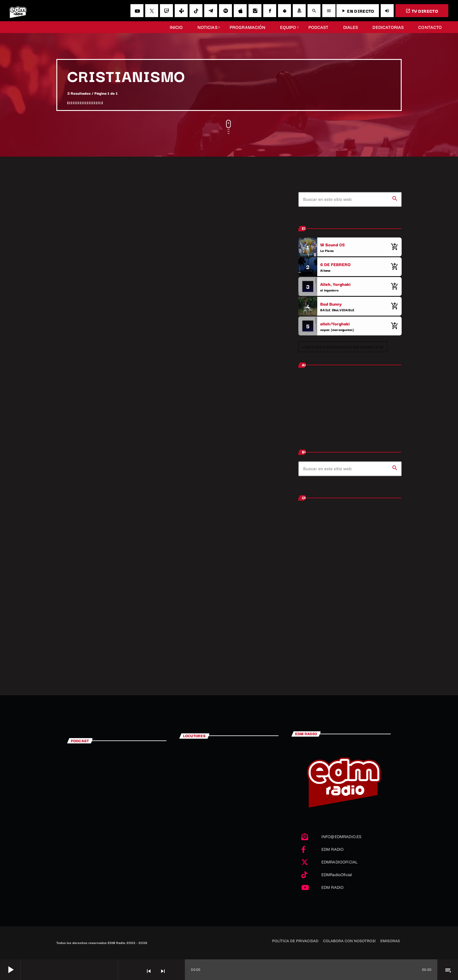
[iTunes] (240, 11)
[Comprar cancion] (394, 247)
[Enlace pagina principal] (18, 11)
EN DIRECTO (358, 11)
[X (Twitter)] (152, 11)
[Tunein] (181, 11)
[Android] (284, 11)
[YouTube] (137, 11)
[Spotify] (225, 11)
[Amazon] (299, 11)
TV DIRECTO (422, 11)
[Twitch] (166, 11)
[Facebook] (270, 11)
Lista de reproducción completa (343, 347)
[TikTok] (196, 11)
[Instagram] (255, 11)
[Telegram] (211, 11)
